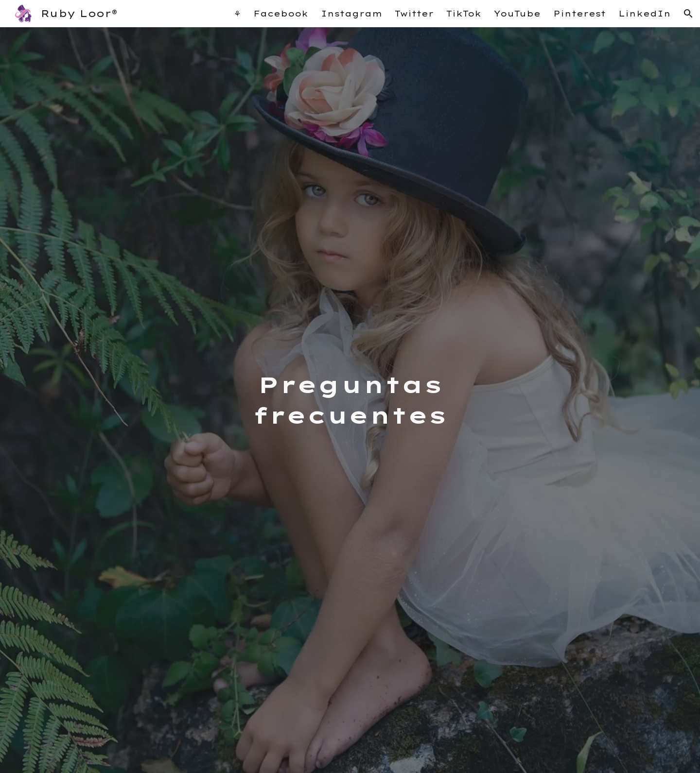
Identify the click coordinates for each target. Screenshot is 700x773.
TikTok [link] (464, 14)
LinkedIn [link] (645, 14)
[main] (350, 400)
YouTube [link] (517, 14)
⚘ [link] (237, 14)
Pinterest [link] (579, 14)
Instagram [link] (351, 14)
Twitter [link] (414, 14)
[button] (688, 14)
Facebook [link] (281, 14)
